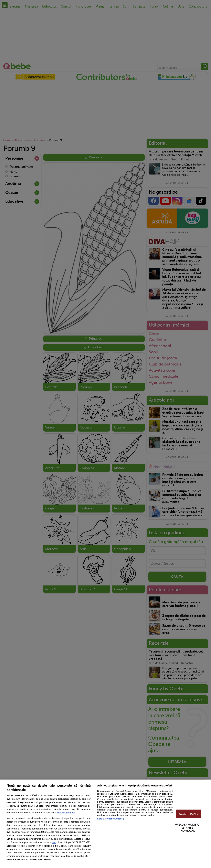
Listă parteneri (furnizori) (110, 819)
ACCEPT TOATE (189, 814)
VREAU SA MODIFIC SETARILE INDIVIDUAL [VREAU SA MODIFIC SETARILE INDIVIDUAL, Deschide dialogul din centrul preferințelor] (187, 828)
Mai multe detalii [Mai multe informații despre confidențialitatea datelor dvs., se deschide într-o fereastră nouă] (66, 813)
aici (54, 842)
